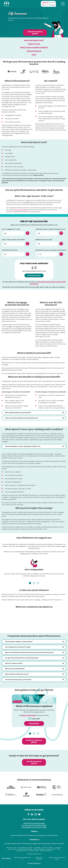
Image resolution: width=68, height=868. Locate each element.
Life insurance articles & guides (34, 823)
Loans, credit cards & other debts (13, 240)
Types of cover (34, 44)
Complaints (58, 848)
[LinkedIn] (32, 815)
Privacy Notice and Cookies (25, 848)
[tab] (34, 413)
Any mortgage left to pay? (11, 229)
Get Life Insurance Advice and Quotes (57, 858)
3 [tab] (40, 583)
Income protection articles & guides (34, 825)
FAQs (34, 55)
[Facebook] (29, 815)
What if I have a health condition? (34, 47)
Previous (12, 583)
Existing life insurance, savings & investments (51, 250)
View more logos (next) (63, 72)
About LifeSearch (34, 51)
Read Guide (34, 723)
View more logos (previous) (5, 72)
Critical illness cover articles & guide (34, 827)
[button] (34, 413)
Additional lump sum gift (44, 240)
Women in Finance (51, 849)
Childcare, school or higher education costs (50, 229)
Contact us (34, 840)
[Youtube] (39, 815)
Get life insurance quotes (35, 33)
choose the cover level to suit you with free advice (48, 283)
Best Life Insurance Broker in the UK (22, 858)
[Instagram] (36, 815)
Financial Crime (12, 849)
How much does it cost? (34, 40)
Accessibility (37, 848)
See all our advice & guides (34, 741)
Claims (34, 831)
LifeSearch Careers (34, 851)
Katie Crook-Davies (29, 715)
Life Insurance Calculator (39, 858)
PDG (59, 849)
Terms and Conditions (47, 848)
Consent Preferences (34, 863)
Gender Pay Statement (39, 849)
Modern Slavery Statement (25, 849)
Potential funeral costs (10, 250)
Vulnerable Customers (22, 851)
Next (56, 583)
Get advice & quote (34, 275)
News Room (10, 848)
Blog (15, 848)
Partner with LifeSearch (46, 851)
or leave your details (20, 210)
